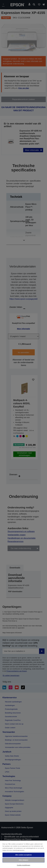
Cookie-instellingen (23, 865)
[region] (23, 854)
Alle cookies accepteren (23, 855)
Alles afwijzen (23, 860)
